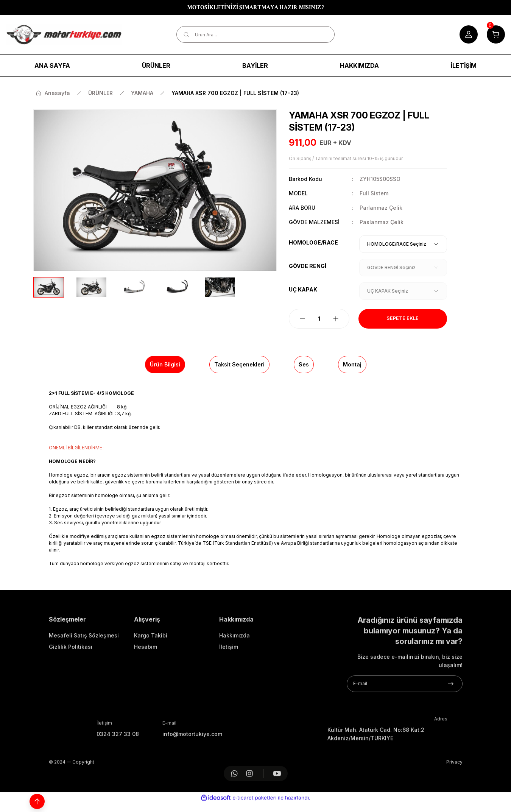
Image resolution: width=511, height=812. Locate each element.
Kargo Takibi (151, 665)
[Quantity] (319, 319)
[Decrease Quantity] (302, 319)
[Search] (255, 34)
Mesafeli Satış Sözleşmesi (84, 665)
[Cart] (496, 34)
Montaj (352, 364)
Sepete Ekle (403, 319)
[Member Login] (469, 34)
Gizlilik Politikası (71, 676)
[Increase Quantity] (336, 319)
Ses (304, 364)
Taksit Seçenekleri (239, 364)
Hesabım (146, 676)
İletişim (229, 676)
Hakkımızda (234, 665)
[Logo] (64, 35)
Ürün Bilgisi (165, 364)
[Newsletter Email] (405, 713)
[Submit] (451, 713)
